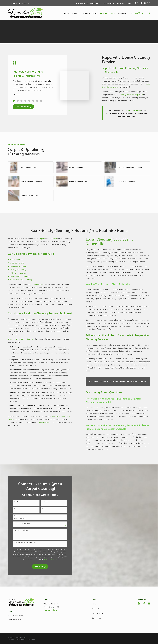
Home (94, 604)
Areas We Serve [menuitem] (90, 13)
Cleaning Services (99, 613)
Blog (129, 3)
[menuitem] (11, 640)
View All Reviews (23, 107)
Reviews (121, 3)
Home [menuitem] (67, 13)
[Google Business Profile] (149, 603)
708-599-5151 (15, 620)
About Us (96, 609)
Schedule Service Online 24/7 (88, 3)
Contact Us (137, 13)
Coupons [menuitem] (122, 13)
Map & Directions (50, 610)
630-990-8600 (142, 3)
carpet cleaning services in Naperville (128, 95)
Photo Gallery (109, 3)
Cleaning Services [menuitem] (108, 13)
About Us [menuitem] (76, 13)
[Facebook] (144, 603)
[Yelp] (139, 603)
